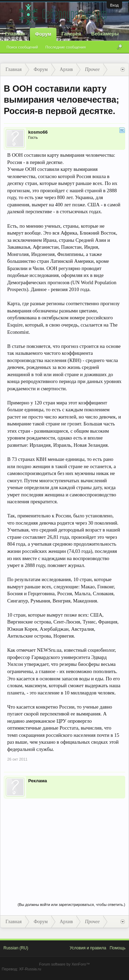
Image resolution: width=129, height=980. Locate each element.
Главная (15, 34)
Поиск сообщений (22, 47)
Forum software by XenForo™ (64, 964)
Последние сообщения (66, 47)
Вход (114, 5)
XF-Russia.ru (30, 969)
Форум (43, 34)
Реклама (37, 781)
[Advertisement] (64, 843)
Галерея (71, 34)
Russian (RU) (16, 948)
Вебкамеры (105, 34)
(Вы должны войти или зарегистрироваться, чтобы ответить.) (71, 905)
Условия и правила (88, 948)
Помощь (118, 948)
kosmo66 (38, 132)
